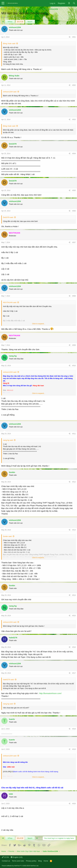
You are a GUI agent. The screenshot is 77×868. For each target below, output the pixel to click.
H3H (11, 794)
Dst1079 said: (8, 217)
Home (46, 861)
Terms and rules (18, 861)
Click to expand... (39, 324)
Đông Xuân (14, 76)
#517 (74, 673)
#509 (74, 345)
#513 (74, 530)
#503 (74, 120)
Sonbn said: (8, 536)
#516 (74, 647)
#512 (74, 482)
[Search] (74, 3)
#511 (74, 434)
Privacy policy (31, 861)
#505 (74, 190)
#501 (74, 37)
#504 (74, 154)
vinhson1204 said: (10, 92)
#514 (74, 595)
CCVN (5, 857)
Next (30, 22)
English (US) (17, 857)
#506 (74, 211)
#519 (74, 749)
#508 (74, 296)
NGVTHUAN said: (10, 302)
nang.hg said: (8, 440)
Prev (10, 22)
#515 (74, 616)
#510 (74, 366)
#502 (74, 85)
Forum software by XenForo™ (20, 866)
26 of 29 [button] (20, 22)
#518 (74, 729)
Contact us (6, 861)
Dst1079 (13, 144)
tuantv (12, 719)
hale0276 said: (9, 680)
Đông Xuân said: (9, 44)
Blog (40, 861)
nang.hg (13, 356)
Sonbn (12, 472)
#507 (74, 242)
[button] (3, 3)
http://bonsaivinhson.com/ (50, 693)
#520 (74, 804)
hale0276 (13, 638)
